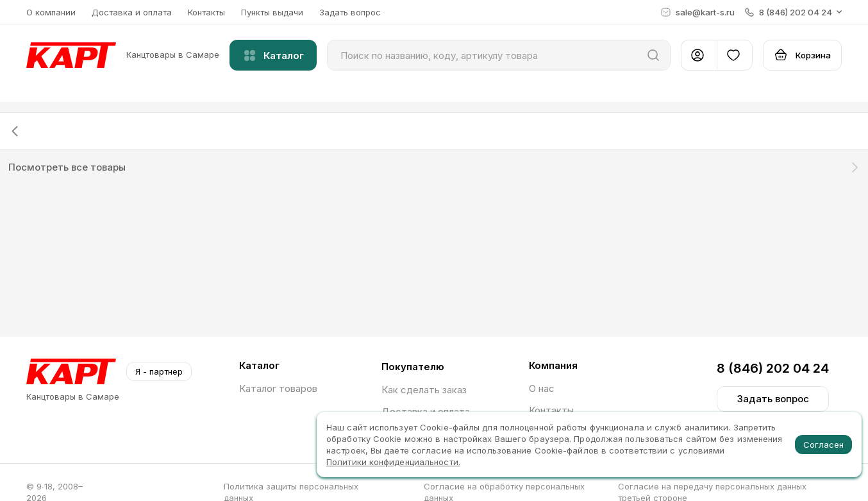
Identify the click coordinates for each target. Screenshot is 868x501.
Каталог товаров (278, 388)
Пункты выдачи (272, 12)
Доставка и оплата (132, 12)
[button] (793, 12)
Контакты (206, 12)
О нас (542, 388)
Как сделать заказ (424, 390)
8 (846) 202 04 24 (773, 368)
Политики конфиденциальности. (393, 462)
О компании (51, 12)
